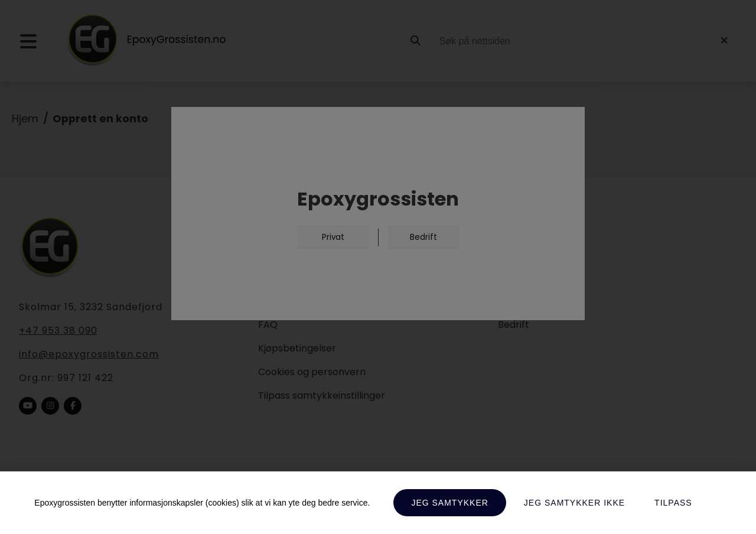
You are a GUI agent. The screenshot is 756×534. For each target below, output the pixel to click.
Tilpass (673, 503)
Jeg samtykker (449, 503)
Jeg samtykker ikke (574, 503)
